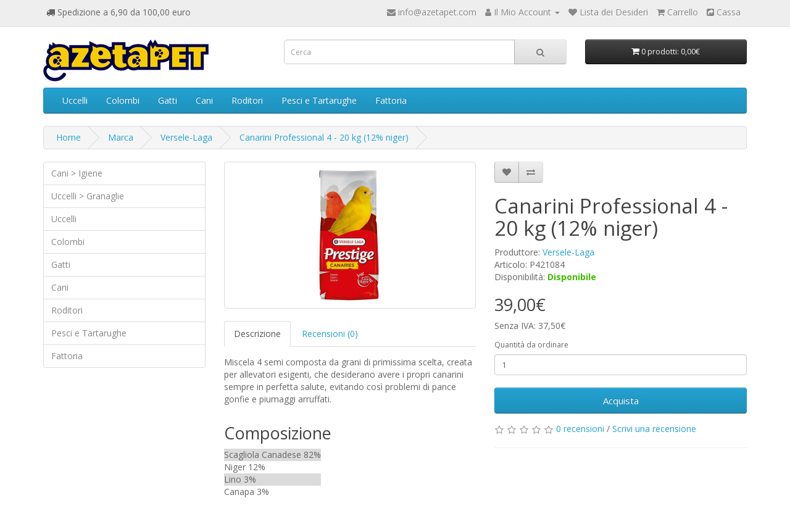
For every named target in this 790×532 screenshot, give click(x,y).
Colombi (123, 100)
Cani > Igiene (77, 173)
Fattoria (391, 100)
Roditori (247, 100)
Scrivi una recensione (654, 429)
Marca (121, 137)
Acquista (621, 401)
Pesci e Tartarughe (319, 100)
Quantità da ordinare (531, 345)
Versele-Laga (186, 137)
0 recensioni (580, 429)
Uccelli (75, 100)
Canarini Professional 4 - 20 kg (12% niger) (324, 137)
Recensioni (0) (330, 334)
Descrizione (257, 334)
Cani (204, 100)
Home (69, 137)
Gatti (168, 100)
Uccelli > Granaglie (88, 196)
